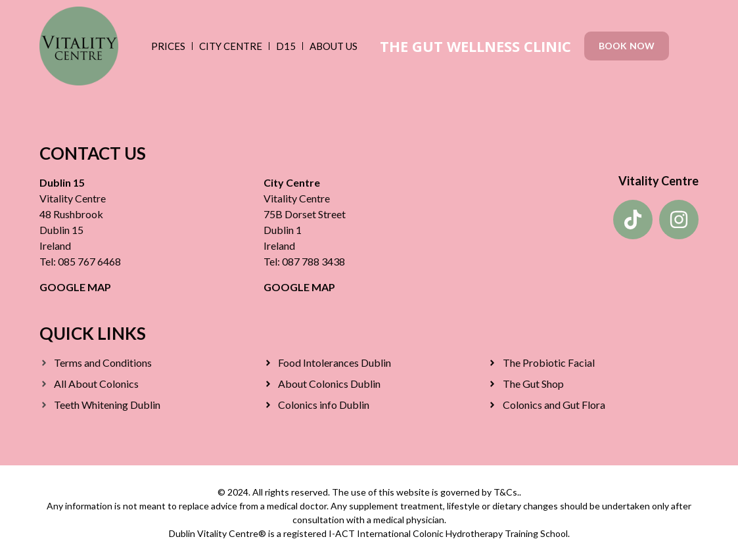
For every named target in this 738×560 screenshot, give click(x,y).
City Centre (231, 46)
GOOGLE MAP (75, 287)
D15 (286, 46)
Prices (168, 46)
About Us (334, 46)
